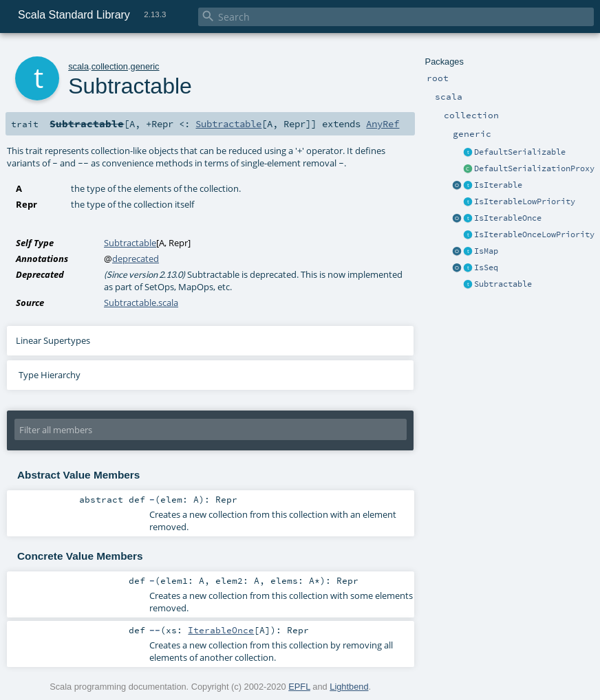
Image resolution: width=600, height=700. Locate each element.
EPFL (299, 687)
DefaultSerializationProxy (534, 168)
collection (110, 66)
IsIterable (498, 185)
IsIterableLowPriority (525, 201)
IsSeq (486, 267)
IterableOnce (221, 630)
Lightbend (349, 687)
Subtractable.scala (141, 303)
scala (78, 66)
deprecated (136, 259)
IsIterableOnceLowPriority (534, 234)
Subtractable (503, 284)
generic (145, 66)
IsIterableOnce (508, 218)
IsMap (486, 251)
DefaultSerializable (520, 152)
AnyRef (383, 124)
